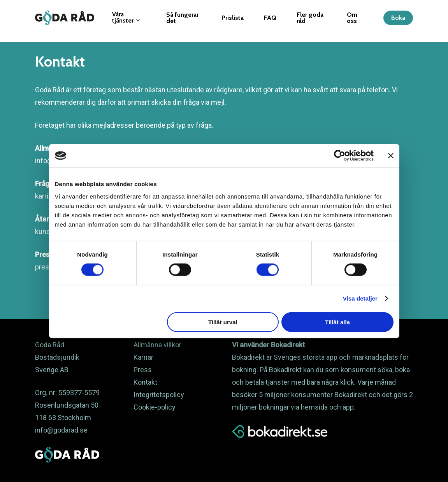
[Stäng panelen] (391, 156)
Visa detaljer (360, 298)
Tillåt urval (223, 322)
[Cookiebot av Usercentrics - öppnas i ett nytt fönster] (340, 156)
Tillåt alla (337, 322)
